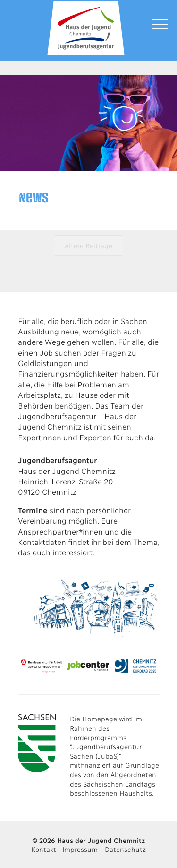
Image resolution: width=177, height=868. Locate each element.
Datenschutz (125, 849)
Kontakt (43, 849)
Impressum (80, 849)
